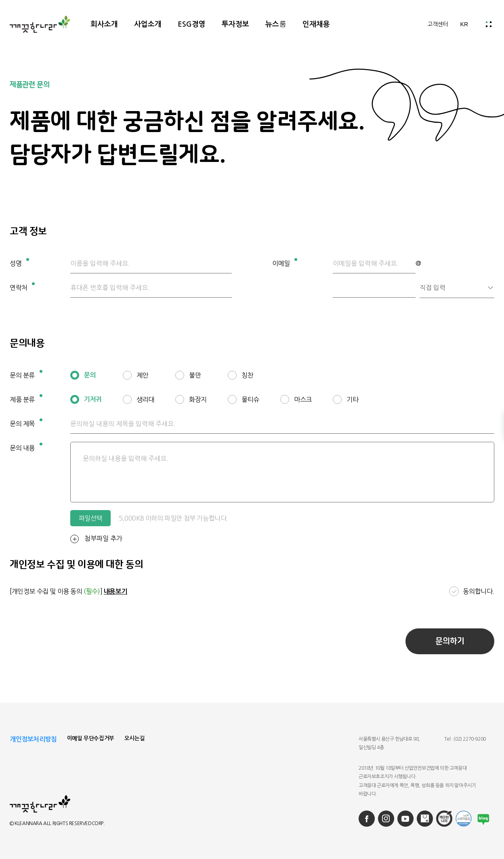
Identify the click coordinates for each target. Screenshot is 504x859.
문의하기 (450, 641)
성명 (19, 262)
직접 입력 (433, 288)
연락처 (22, 287)
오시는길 (134, 738)
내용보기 (115, 591)
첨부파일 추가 (96, 539)
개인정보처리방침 (33, 739)
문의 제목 (26, 423)
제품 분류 (26, 398)
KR (464, 24)
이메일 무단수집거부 (91, 738)
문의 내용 (26, 447)
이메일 (285, 262)
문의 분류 (26, 374)
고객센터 (438, 24)
